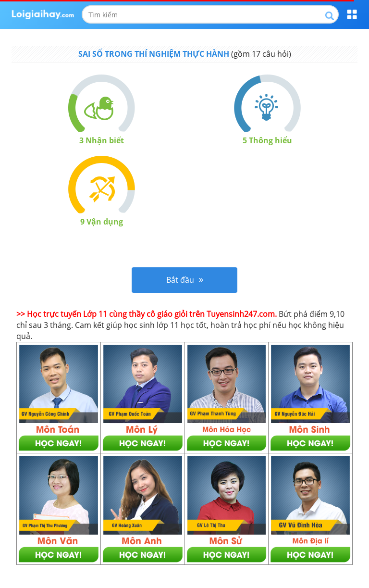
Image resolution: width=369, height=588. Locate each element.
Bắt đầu (185, 280)
